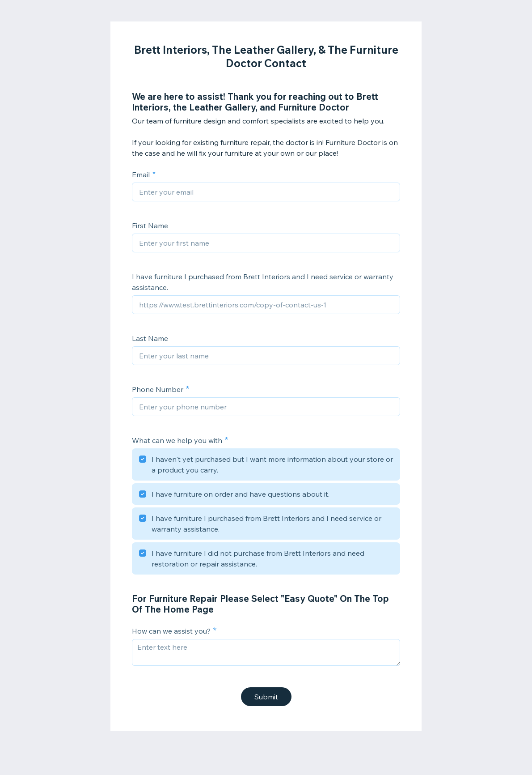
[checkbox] (266, 466)
